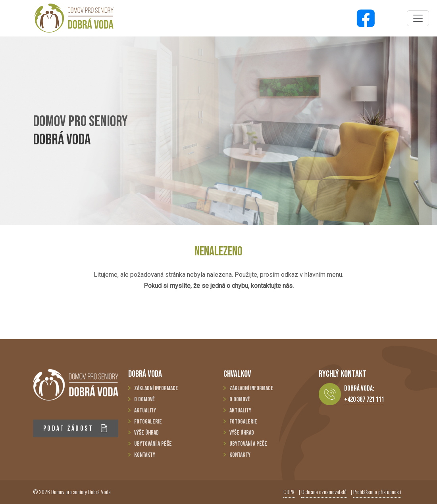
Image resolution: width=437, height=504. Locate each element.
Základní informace (156, 388)
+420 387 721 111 (364, 400)
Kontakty (145, 455)
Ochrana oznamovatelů (324, 492)
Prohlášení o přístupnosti (377, 492)
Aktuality (145, 411)
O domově (144, 400)
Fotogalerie (148, 422)
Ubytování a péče (153, 444)
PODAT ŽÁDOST (76, 428)
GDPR (289, 492)
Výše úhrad (146, 433)
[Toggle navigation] (418, 18)
